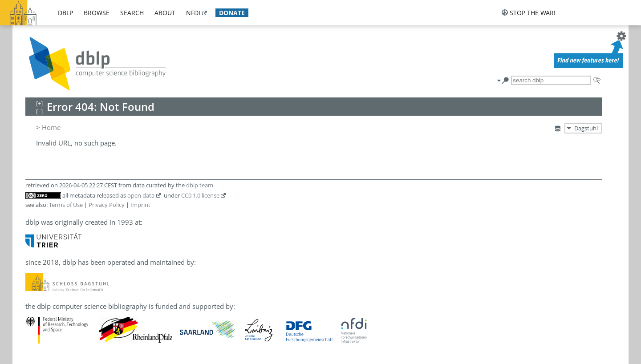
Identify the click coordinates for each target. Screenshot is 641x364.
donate (232, 13)
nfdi (193, 13)
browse (97, 13)
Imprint (140, 205)
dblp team (200, 185)
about (165, 13)
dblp (65, 13)
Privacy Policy (107, 205)
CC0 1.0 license (200, 195)
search (132, 13)
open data (141, 195)
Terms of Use (66, 205)
